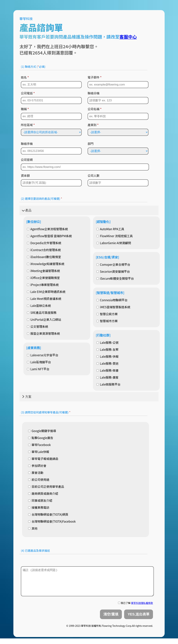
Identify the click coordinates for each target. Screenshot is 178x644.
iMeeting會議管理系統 (43, 271)
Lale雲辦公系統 (39, 306)
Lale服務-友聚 (108, 349)
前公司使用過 (39, 480)
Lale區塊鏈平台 (39, 362)
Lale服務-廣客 (108, 377)
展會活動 (36, 473)
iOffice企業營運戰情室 (43, 278)
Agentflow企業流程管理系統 (47, 229)
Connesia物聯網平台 (112, 300)
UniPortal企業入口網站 (44, 319)
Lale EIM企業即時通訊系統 (46, 292)
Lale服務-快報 (108, 356)
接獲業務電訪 (39, 507)
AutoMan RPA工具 (110, 229)
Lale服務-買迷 (108, 363)
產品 (27, 210)
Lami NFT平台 (38, 369)
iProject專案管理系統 (43, 285)
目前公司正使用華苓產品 (46, 486)
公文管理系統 (38, 326)
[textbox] (21, 560)
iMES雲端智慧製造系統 (113, 307)
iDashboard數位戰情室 (44, 257)
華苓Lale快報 (39, 452)
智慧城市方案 (107, 321)
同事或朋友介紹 (40, 500)
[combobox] (86, 560)
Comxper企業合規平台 (113, 264)
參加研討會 (37, 466)
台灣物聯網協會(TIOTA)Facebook (52, 521)
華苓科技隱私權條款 (142, 608)
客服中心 (128, 37)
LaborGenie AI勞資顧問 (114, 243)
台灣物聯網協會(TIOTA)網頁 (48, 514)
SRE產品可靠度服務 (42, 313)
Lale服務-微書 (108, 370)
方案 (27, 397)
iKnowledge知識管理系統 (46, 264)
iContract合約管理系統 (44, 250)
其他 (33, 528)
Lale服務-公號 (108, 342)
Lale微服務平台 (108, 384)
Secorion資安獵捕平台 (113, 271)
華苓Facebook (39, 445)
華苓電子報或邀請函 (43, 459)
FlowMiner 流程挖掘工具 (115, 236)
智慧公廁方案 (107, 314)
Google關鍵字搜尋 (42, 431)
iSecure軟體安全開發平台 (115, 278)
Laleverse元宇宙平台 (43, 355)
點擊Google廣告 (41, 438)
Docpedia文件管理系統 (44, 243)
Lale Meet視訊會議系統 (44, 299)
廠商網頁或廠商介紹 (43, 493)
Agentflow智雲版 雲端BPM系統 (49, 236)
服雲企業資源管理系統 (43, 333)
